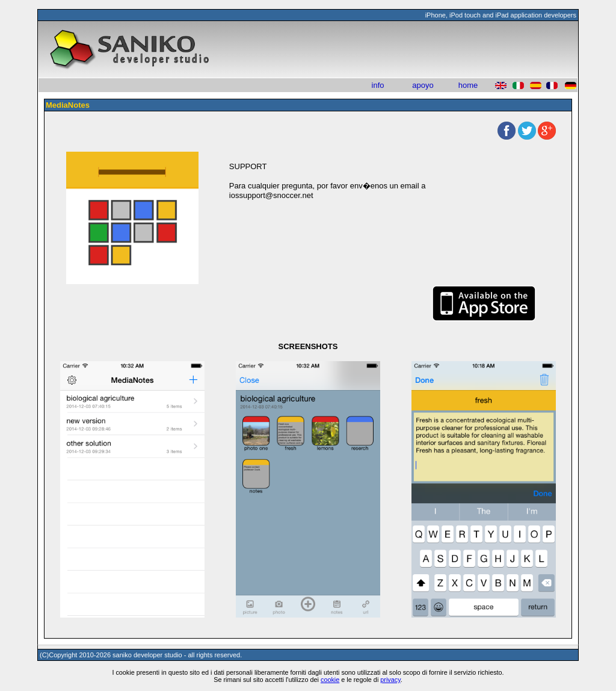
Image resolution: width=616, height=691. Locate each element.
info (378, 85)
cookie (330, 680)
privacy (390, 680)
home (468, 85)
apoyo (423, 85)
